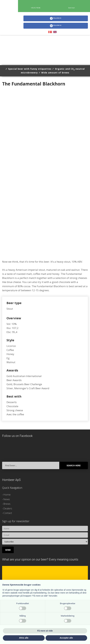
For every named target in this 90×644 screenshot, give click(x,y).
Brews (7, 504)
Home (7, 495)
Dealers (8, 508)
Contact (8, 513)
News (7, 499)
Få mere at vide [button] (45, 631)
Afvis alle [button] (24, 638)
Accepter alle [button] (66, 638)
